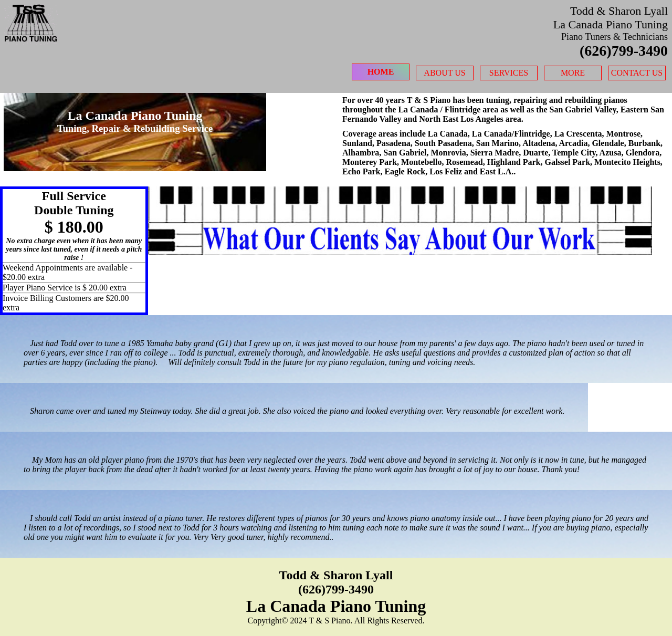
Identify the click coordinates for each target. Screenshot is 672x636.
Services (509, 73)
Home (381, 72)
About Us (444, 73)
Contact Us (637, 73)
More (573, 73)
